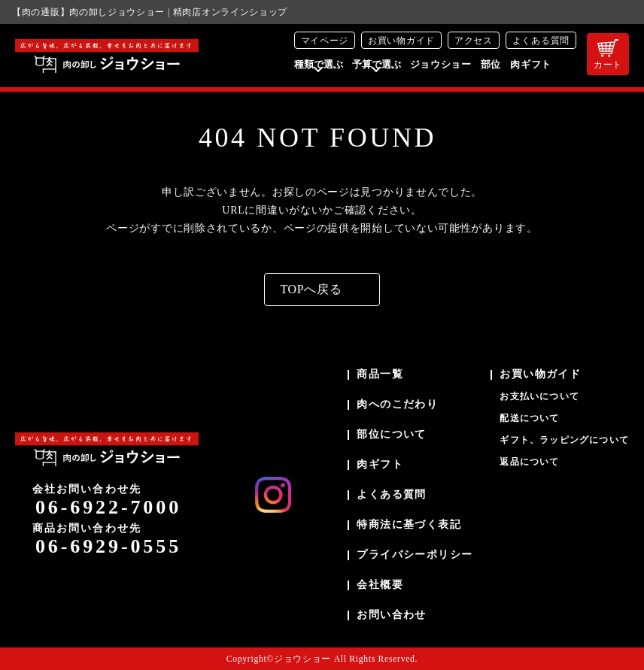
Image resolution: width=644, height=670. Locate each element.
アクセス (474, 41)
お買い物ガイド (401, 41)
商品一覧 (380, 374)
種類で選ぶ (319, 64)
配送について (529, 418)
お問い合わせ (391, 615)
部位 (491, 64)
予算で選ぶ (377, 64)
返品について (529, 462)
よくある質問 (541, 41)
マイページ (325, 41)
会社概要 (380, 585)
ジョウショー (441, 64)
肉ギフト (531, 64)
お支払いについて (539, 396)
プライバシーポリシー (415, 555)
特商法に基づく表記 (409, 524)
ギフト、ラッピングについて (564, 440)
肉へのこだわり (397, 404)
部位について (391, 434)
